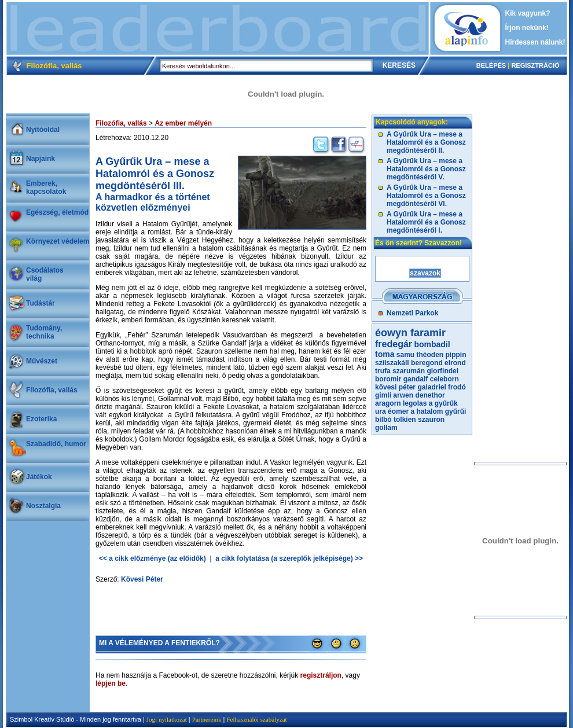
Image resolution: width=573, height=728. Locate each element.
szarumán (409, 371)
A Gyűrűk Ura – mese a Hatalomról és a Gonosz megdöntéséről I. (426, 222)
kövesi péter (395, 387)
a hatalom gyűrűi (438, 411)
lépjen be (111, 683)
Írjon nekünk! (527, 28)
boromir (388, 379)
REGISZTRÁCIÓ (535, 65)
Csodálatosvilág (45, 274)
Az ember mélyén (183, 123)
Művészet (42, 361)
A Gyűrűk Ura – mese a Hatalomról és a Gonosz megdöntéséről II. (426, 142)
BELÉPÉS (491, 65)
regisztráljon (321, 675)
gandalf (416, 379)
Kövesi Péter (142, 579)
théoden (430, 355)
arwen (403, 395)
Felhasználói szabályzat (256, 719)
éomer (398, 411)
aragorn (388, 403)
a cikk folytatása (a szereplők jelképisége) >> (289, 558)
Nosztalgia (43, 506)
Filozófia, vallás (52, 390)
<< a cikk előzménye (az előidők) (153, 558)
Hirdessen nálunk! (535, 42)
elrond (455, 363)
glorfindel (442, 371)
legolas (415, 403)
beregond (427, 363)
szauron (431, 420)
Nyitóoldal (43, 130)
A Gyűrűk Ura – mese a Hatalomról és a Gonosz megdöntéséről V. (426, 169)
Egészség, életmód (57, 212)
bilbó (383, 420)
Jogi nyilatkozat (167, 719)
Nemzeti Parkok (412, 313)
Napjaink (41, 159)
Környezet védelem (58, 241)
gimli (383, 395)
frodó (457, 387)
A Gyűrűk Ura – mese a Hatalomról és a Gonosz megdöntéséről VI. (426, 196)
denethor (430, 395)
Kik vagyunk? (528, 13)
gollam (386, 428)
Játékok (39, 477)
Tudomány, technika (44, 332)
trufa (383, 371)
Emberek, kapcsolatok (46, 187)
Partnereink (207, 719)
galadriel (431, 387)
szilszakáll (392, 363)
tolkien (405, 420)
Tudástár (41, 303)
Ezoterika (41, 419)
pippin (456, 355)
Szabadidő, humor (56, 444)
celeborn (445, 379)
